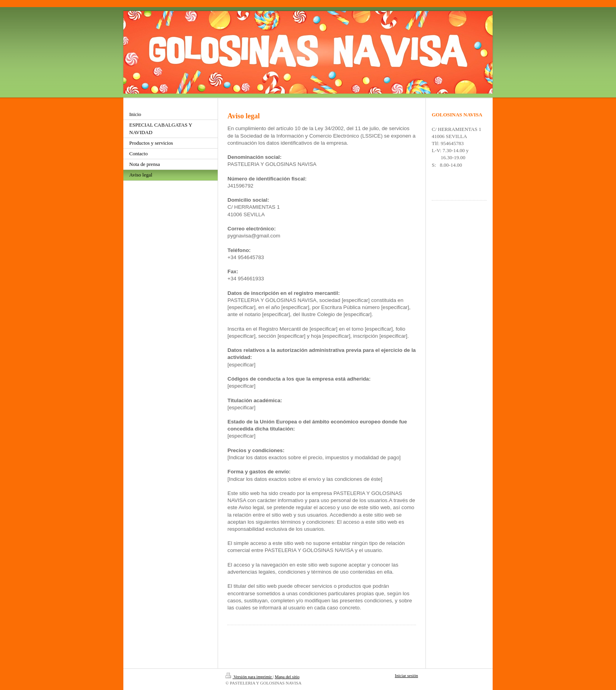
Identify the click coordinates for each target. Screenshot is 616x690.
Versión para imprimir (249, 677)
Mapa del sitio (287, 677)
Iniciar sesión (406, 675)
